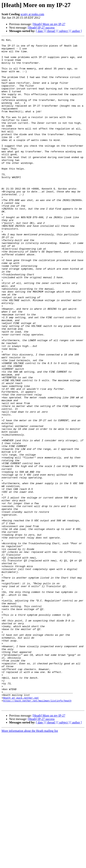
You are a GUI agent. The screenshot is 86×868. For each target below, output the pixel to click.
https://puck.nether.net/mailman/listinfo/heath (37, 833)
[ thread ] (51, 31)
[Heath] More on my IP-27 (49, 24)
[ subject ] (63, 31)
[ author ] (76, 31)
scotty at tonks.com (32, 14)
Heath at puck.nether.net (21, 830)
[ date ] (40, 31)
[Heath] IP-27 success (41, 28)
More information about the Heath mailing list (30, 865)
